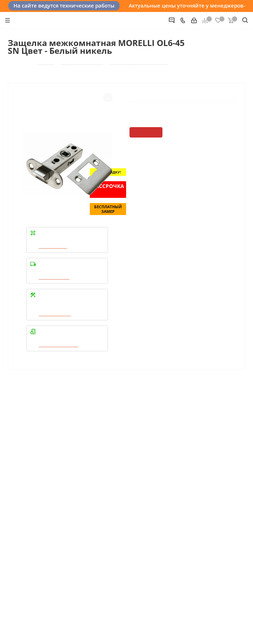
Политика (17, 469)
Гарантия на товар (107, 469)
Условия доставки (107, 461)
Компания (19, 445)
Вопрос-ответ (184, 454)
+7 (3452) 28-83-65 (43, 635)
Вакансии (17, 461)
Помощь (181, 445)
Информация (104, 445)
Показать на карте (191, 571)
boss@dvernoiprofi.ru (199, 527)
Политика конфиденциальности (34, 504)
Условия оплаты (105, 454)
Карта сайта (182, 469)
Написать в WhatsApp (59, 361)
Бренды (179, 461)
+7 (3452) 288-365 (197, 500)
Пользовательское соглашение (119, 476)
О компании (20, 454)
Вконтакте (13, 543)
